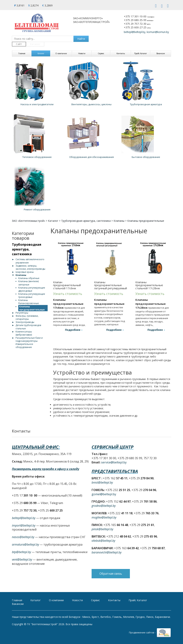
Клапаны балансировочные (29, 302)
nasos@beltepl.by (23, 537)
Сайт (19, 44)
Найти (81, 39)
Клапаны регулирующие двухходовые (32, 289)
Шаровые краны (25, 272)
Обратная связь (111, 574)
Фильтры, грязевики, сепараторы (27, 317)
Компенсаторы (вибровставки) (24, 333)
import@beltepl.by (24, 525)
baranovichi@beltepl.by (107, 552)
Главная (22, 53)
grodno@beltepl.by (104, 506)
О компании (61, 53)
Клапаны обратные (29, 278)
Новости (82, 53)
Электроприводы (25, 322)
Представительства (115, 471)
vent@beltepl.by (22, 559)
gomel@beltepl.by (104, 494)
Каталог (35, 44)
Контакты (121, 53)
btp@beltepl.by (21, 552)
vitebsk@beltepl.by (103, 541)
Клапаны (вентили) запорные (28, 283)
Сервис (101, 53)
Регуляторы (22, 313)
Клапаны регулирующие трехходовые (32, 295)
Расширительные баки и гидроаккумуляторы (29, 339)
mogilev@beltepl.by (104, 517)
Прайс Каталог (141, 53)
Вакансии (161, 53)
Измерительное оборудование (24, 346)
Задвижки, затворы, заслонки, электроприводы (30, 267)
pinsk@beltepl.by (102, 529)
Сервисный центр (113, 447)
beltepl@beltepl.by (24, 518)
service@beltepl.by (114, 462)
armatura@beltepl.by (25, 544)
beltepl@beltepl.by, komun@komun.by (146, 32)
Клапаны (119, 221)
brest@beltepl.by (102, 482)
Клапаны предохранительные (32, 308)
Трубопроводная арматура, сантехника (86, 221)
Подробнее (73, 330)
